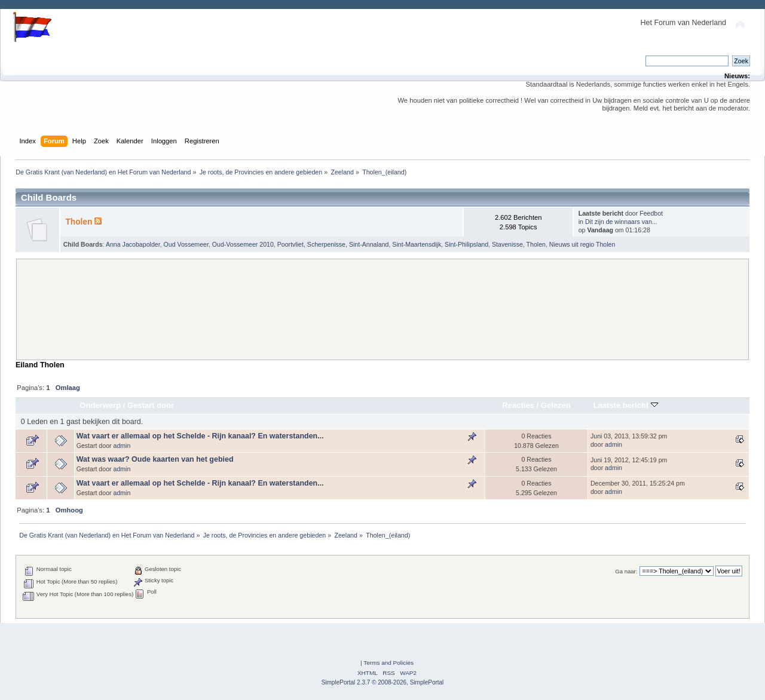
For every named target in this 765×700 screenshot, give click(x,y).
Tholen (79, 222)
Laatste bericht (626, 405)
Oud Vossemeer (186, 244)
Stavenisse (507, 244)
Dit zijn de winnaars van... (621, 222)
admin (122, 446)
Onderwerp (100, 405)
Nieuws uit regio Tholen (582, 244)
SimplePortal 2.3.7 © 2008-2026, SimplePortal (383, 682)
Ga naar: (626, 571)
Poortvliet (290, 244)
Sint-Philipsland (466, 244)
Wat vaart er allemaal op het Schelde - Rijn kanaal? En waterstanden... (200, 436)
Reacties (518, 405)
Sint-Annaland (369, 244)
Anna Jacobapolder (133, 244)
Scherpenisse (326, 244)
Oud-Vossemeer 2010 (243, 244)
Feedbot (651, 213)
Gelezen (556, 405)
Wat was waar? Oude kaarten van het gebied (155, 459)
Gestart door (151, 405)
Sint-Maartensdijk (417, 244)
